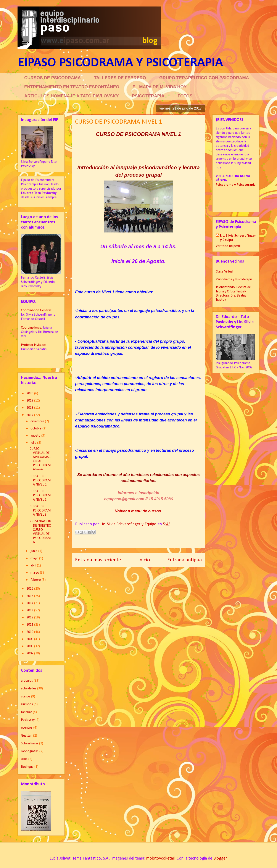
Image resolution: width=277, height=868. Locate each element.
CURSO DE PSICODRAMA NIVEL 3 (40, 511)
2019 (30, 401)
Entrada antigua (185, 560)
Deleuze (27, 712)
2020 (30, 394)
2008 (30, 646)
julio (34, 443)
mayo (35, 558)
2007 (30, 653)
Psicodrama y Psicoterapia (234, 279)
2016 (30, 589)
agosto (36, 436)
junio (34, 551)
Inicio (144, 560)
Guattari (27, 736)
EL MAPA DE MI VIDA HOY (159, 87)
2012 (30, 618)
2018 (30, 408)
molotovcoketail (160, 858)
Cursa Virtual (224, 272)
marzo (35, 573)
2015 (30, 596)
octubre (36, 429)
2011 (30, 625)
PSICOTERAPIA (148, 96)
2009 (30, 639)
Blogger (220, 858)
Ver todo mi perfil (228, 246)
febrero (36, 580)
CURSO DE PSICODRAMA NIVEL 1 (40, 495)
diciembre (38, 421)
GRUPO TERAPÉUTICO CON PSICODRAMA (204, 78)
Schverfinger (30, 744)
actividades (29, 689)
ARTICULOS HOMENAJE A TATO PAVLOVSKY (72, 96)
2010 (30, 632)
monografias (30, 751)
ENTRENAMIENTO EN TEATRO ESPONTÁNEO (72, 87)
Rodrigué (27, 767)
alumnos (27, 704)
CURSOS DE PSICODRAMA (52, 78)
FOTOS (185, 96)
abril (34, 566)
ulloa (24, 759)
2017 (30, 415)
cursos (26, 697)
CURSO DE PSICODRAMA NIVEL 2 (40, 481)
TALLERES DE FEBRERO (120, 78)
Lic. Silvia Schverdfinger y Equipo (238, 238)
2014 (30, 603)
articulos (27, 681)
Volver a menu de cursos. (138, 511)
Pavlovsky (28, 720)
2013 (30, 610)
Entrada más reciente (98, 560)
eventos (27, 728)
